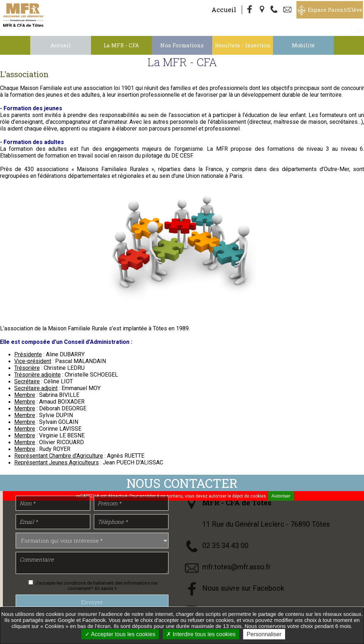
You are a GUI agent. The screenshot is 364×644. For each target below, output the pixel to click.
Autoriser (281, 496)
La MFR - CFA (121, 45)
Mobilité (303, 45)
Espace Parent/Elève (335, 10)
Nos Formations (182, 45)
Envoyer (92, 602)
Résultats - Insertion (243, 45)
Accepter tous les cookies (120, 634)
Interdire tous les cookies (201, 634)
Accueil (224, 10)
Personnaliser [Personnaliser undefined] (264, 634)
